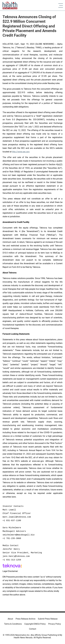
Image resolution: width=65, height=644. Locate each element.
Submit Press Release (48, 619)
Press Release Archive (25, 619)
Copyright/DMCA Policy (35, 624)
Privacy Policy (55, 624)
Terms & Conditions (13, 624)
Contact (33, 629)
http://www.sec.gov (21, 152)
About (10, 619)
